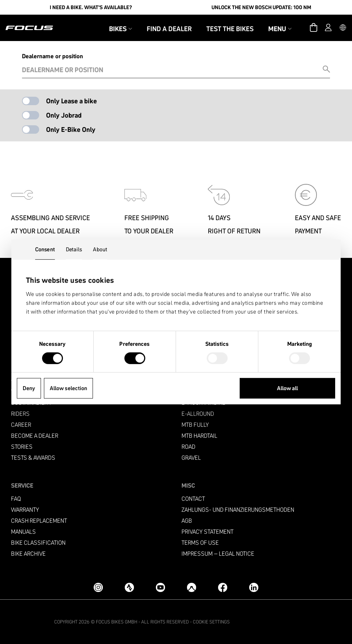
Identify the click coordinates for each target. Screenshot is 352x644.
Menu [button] (280, 29)
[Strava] (129, 587)
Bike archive (28, 554)
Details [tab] (74, 249)
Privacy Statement (207, 532)
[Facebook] (223, 587)
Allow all (287, 388)
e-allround (198, 414)
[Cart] (314, 28)
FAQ (16, 499)
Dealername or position (53, 56)
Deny (29, 388)
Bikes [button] (121, 29)
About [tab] (100, 249)
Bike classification (38, 543)
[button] (343, 28)
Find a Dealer (169, 29)
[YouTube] (160, 587)
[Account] (328, 28)
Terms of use (200, 543)
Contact (193, 499)
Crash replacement (39, 521)
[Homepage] (29, 28)
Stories (22, 447)
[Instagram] (98, 587)
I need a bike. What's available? (91, 7)
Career (21, 425)
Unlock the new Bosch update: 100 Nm (261, 7)
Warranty (25, 510)
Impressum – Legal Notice (218, 554)
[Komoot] (192, 587)
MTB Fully (195, 425)
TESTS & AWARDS (33, 458)
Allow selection (68, 388)
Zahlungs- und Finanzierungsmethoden (238, 510)
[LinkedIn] (254, 587)
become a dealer (35, 436)
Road (188, 447)
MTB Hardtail (199, 436)
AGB (187, 521)
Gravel (191, 458)
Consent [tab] (45, 249)
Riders (20, 414)
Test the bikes (230, 29)
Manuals (23, 532)
